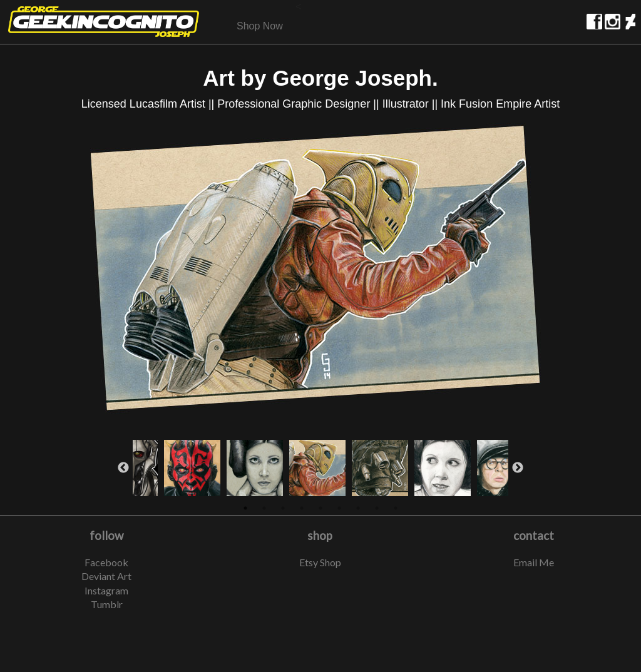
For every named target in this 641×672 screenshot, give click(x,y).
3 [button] (283, 508)
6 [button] (339, 508)
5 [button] (320, 508)
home (104, 22)
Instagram (106, 590)
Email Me (534, 562)
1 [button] (245, 508)
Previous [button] (123, 468)
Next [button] (518, 468)
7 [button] (358, 508)
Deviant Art (106, 576)
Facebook (106, 562)
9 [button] (396, 508)
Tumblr (107, 604)
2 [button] (264, 508)
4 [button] (302, 508)
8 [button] (377, 508)
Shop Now (260, 26)
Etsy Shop (320, 562)
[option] (320, 272)
